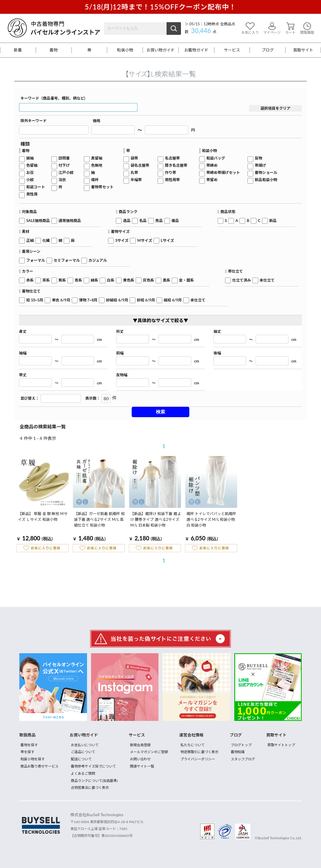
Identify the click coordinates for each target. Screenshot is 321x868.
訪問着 (64, 158)
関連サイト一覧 (142, 766)
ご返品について (83, 752)
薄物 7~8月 (88, 300)
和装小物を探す (33, 759)
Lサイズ (167, 241)
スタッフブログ (243, 759)
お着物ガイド (196, 50)
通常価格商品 (70, 221)
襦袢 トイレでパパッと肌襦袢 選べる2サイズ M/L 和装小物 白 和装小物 (211, 519)
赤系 (30, 280)
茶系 (46, 280)
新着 (18, 50)
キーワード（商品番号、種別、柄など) (53, 98)
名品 (143, 221)
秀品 (159, 221)
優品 (175, 221)
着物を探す (29, 745)
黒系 (167, 280)
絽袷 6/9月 (173, 300)
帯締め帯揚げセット (223, 173)
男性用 (32, 194)
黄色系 (129, 280)
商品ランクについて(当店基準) (94, 781)
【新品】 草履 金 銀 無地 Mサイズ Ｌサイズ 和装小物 (43, 516)
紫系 (62, 280)
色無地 (97, 165)
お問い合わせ (140, 759)
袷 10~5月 (35, 300)
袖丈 (217, 332)
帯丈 (23, 375)
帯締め (212, 165)
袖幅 (23, 353)
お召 (30, 173)
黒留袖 (97, 158)
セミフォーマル (67, 260)
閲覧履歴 (307, 28)
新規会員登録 (140, 745)
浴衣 (62, 180)
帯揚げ (260, 165)
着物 (54, 50)
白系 (111, 280)
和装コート (36, 187)
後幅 (217, 353)
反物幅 (122, 375)
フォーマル (36, 260)
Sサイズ (122, 241)
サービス (232, 50)
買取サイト (303, 50)
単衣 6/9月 (61, 300)
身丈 (23, 332)
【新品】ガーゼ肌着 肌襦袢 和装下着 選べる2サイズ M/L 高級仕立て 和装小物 (99, 519)
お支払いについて (85, 745)
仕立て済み (242, 280)
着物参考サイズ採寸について (93, 766)
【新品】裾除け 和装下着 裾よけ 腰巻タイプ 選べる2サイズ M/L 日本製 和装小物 (156, 519)
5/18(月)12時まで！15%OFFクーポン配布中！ (160, 7)
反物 (258, 158)
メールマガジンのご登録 (149, 752)
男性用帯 (172, 180)
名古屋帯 (172, 158)
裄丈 (120, 332)
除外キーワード (34, 121)
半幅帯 (136, 180)
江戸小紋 (66, 173)
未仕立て (267, 280)
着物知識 (238, 752)
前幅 (120, 353)
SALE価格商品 (38, 221)
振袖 (30, 158)
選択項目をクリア (275, 108)
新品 (273, 221)
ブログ (268, 50)
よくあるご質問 (83, 773)
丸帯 (134, 173)
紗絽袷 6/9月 (117, 300)
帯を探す (27, 752)
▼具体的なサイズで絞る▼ (160, 320)
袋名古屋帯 (140, 165)
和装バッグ (216, 158)
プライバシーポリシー (198, 759)
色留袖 (32, 165)
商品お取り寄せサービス (39, 766)
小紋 (30, 180)
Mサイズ (145, 241)
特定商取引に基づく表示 (199, 752)
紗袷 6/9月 (146, 300)
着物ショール (266, 173)
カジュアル (98, 260)
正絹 (30, 241)
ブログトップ (241, 745)
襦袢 (95, 180)
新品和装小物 (266, 180)
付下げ (64, 165)
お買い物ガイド (160, 50)
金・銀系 (186, 280)
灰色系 (149, 280)
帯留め (212, 180)
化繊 (46, 241)
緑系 (95, 280)
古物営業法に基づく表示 (90, 788)
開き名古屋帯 (176, 165)
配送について (81, 759)
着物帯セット (102, 187)
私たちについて (192, 745)
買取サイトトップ (281, 745)
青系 (78, 280)
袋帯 (134, 158)
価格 (97, 121)
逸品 (127, 221)
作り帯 (170, 173)
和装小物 (125, 50)
